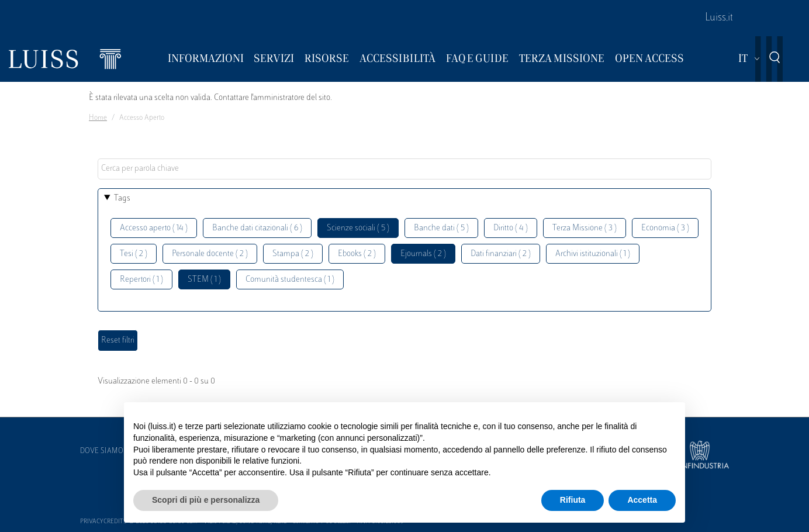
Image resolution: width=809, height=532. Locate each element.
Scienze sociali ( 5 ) (358, 228)
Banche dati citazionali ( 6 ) (257, 228)
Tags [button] (122, 198)
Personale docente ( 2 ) (210, 254)
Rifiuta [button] (573, 500)
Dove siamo (102, 451)
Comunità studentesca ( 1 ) (290, 280)
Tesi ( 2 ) (134, 254)
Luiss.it (719, 18)
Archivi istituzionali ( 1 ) (593, 254)
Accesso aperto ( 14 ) (154, 228)
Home (98, 118)
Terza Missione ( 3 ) (585, 228)
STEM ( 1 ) (204, 280)
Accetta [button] (642, 500)
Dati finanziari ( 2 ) (501, 254)
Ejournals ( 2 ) (423, 254)
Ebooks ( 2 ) (357, 254)
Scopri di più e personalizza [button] (206, 500)
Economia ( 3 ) (665, 228)
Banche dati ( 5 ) (441, 228)
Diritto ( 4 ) (511, 228)
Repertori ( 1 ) (141, 280)
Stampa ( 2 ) (293, 254)
